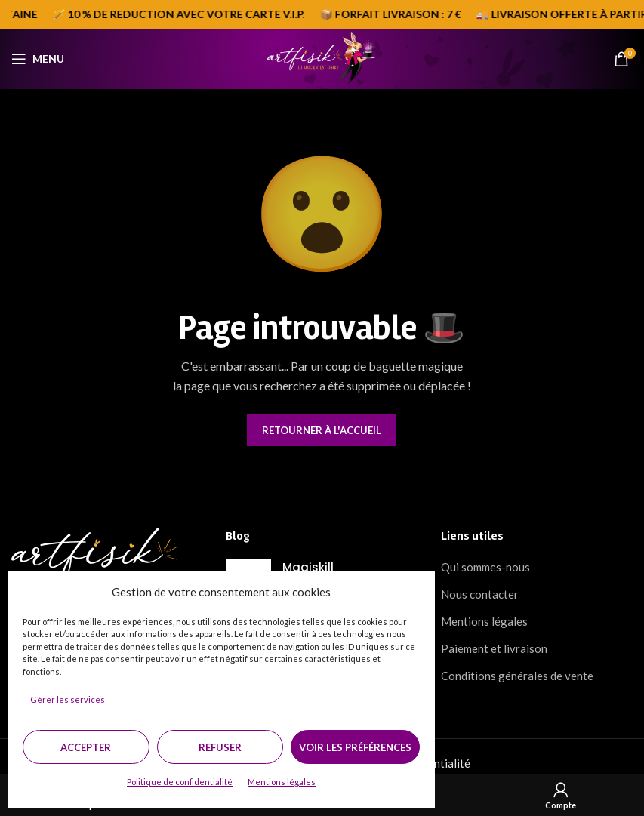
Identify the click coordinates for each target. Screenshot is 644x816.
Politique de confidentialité (180, 782)
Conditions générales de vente (517, 676)
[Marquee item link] (186, 14)
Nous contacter (480, 594)
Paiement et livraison (494, 648)
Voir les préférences (355, 747)
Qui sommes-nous (485, 567)
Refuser (220, 747)
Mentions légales (282, 782)
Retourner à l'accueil (322, 430)
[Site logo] (322, 57)
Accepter (86, 747)
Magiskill (308, 567)
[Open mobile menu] (38, 59)
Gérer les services (68, 699)
